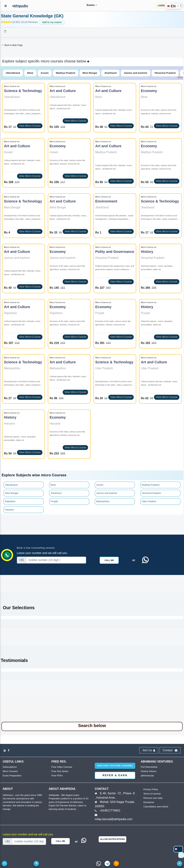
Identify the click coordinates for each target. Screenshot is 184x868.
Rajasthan (10, 501)
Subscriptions (10, 767)
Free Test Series (60, 771)
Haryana (9, 510)
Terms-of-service (152, 794)
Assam (45, 73)
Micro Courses (10, 771)
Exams (89, 5)
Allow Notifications (112, 839)
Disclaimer (149, 802)
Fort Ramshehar (149, 767)
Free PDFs (57, 776)
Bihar (30, 73)
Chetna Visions (149, 771)
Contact (170, 750)
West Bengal (90, 73)
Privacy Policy (151, 789)
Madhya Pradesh (66, 73)
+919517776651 (110, 811)
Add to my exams (52, 22)
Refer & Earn (115, 775)
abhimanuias (147, 776)
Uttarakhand (13, 73)
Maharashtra (103, 501)
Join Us (149, 750)
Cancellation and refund (156, 807)
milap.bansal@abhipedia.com (114, 819)
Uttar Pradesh (149, 501)
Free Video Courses (62, 767)
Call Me (109, 560)
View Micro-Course (30, 126)
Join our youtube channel (115, 766)
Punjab (54, 501)
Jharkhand (110, 73)
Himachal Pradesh (165, 73)
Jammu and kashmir (136, 73)
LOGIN (161, 6)
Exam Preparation (12, 776)
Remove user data (153, 798)
